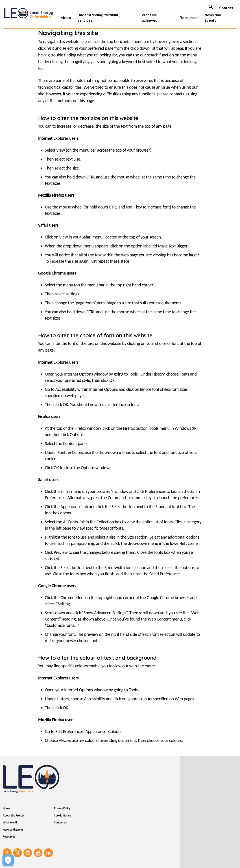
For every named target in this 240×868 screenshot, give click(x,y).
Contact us (60, 822)
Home (6, 808)
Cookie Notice (63, 815)
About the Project (13, 815)
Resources (189, 18)
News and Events (213, 18)
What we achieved (149, 18)
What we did (11, 822)
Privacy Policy (62, 808)
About (66, 18)
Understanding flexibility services (99, 18)
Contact (226, 8)
